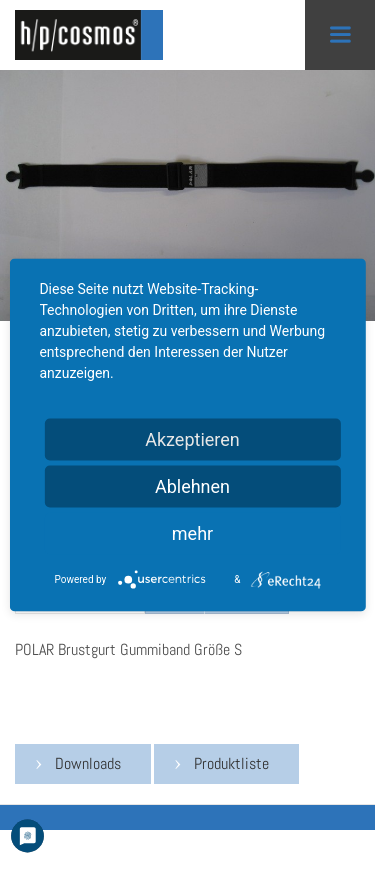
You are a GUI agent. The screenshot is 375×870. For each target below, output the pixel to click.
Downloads (88, 763)
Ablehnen (192, 486)
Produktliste (231, 763)
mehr (192, 533)
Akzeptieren (192, 439)
